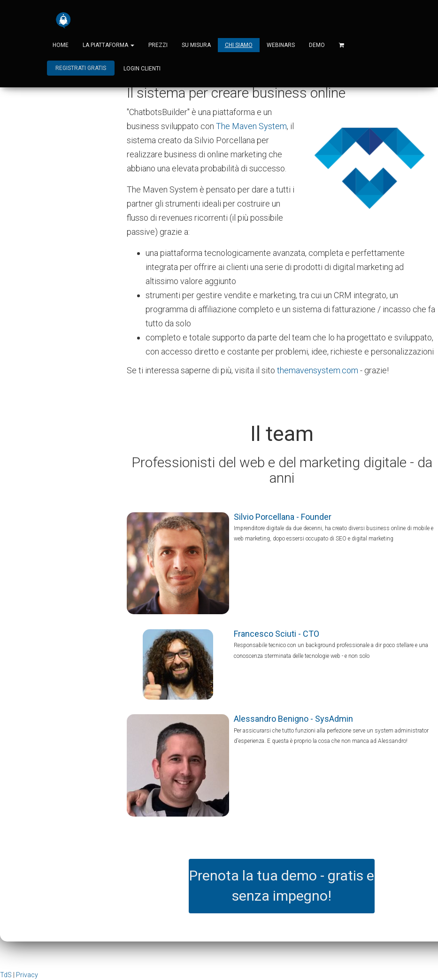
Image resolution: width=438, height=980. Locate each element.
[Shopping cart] (342, 45)
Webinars (281, 45)
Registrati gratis (81, 69)
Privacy (27, 975)
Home (61, 45)
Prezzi (158, 45)
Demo (317, 45)
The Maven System (251, 126)
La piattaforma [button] (108, 45)
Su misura (196, 45)
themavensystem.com (318, 370)
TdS (6, 975)
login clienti (142, 69)
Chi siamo (239, 45)
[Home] (63, 20)
